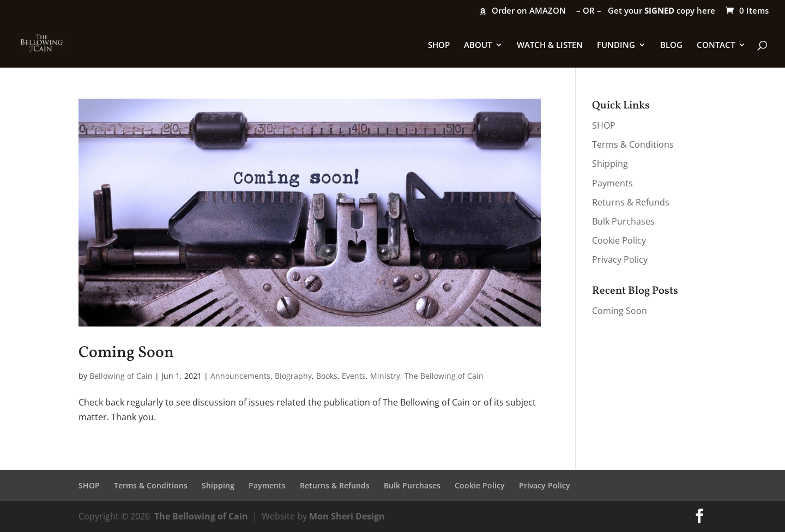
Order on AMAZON (529, 11)
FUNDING (616, 46)
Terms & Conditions (633, 144)
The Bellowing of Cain (444, 376)
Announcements (240, 376)
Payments (612, 183)
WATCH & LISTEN (550, 46)
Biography (293, 376)
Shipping (610, 164)
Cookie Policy (619, 240)
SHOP (439, 46)
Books (327, 376)
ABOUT (478, 46)
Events (354, 376)
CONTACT (716, 46)
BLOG (671, 46)
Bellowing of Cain (121, 376)
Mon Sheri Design (347, 516)
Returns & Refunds (631, 202)
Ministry (385, 376)
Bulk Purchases (623, 221)
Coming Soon (126, 353)
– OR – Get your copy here (646, 11)
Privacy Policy (620, 259)
